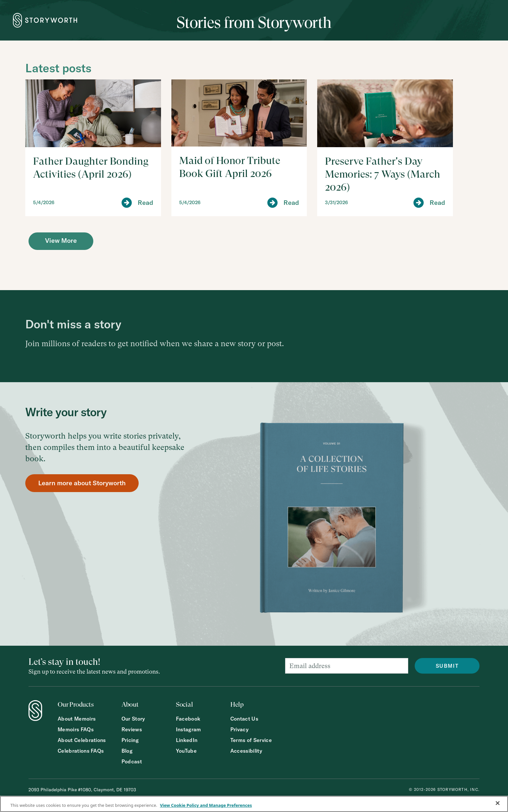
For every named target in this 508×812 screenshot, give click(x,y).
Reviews (132, 730)
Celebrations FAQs (81, 751)
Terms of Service (251, 740)
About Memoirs (77, 719)
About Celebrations (82, 740)
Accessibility (246, 751)
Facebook (188, 719)
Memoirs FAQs (76, 730)
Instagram (189, 730)
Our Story (133, 719)
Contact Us (244, 719)
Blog (127, 751)
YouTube (186, 751)
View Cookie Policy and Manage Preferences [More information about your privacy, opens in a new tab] (206, 805)
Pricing (130, 740)
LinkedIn (187, 740)
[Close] (498, 803)
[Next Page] (61, 241)
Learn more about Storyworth (82, 483)
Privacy (239, 730)
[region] (254, 804)
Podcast (132, 762)
